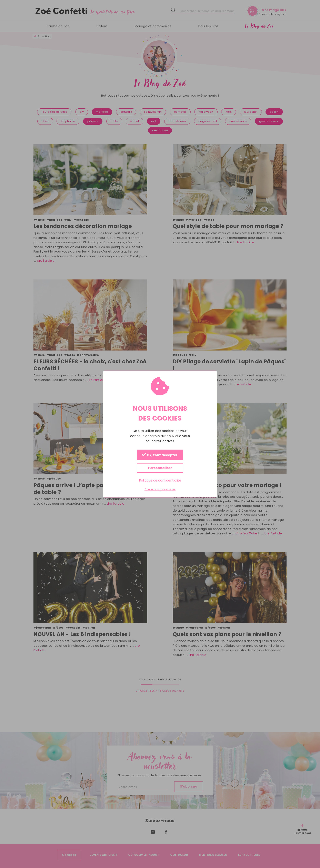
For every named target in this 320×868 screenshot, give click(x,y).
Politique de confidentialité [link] (160, 480)
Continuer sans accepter (160, 490)
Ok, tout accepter (159, 455)
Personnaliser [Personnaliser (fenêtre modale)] (160, 468)
